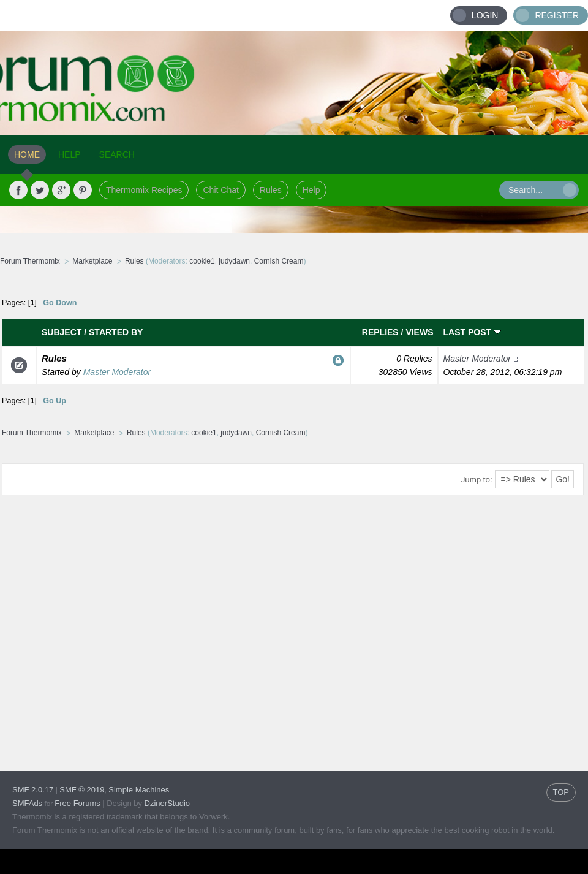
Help (311, 190)
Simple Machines (139, 790)
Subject (62, 332)
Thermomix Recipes (144, 190)
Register (557, 15)
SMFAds (27, 803)
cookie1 (202, 261)
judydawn (234, 261)
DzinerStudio (167, 803)
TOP (561, 792)
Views (419, 332)
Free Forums (77, 803)
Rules (271, 190)
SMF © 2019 (82, 790)
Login (485, 15)
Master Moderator (117, 372)
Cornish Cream (279, 261)
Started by (116, 332)
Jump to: (477, 480)
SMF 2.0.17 (33, 790)
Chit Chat (221, 190)
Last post (472, 332)
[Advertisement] (115, 632)
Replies (380, 332)
